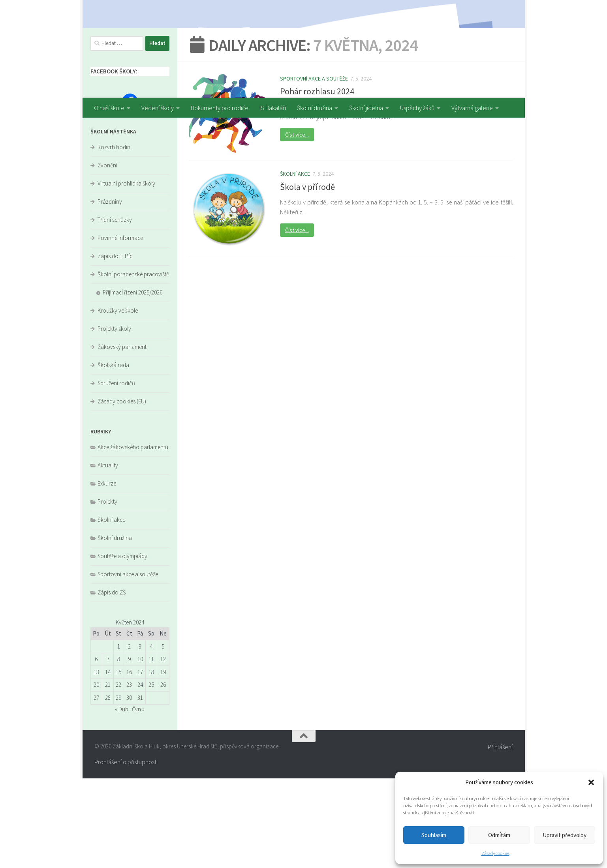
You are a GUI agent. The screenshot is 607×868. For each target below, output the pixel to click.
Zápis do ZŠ (112, 682)
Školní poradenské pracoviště (133, 364)
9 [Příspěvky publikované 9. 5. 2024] (129, 749)
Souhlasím (434, 835)
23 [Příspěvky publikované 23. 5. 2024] (129, 774)
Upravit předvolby (565, 835)
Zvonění (107, 255)
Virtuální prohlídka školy (126, 273)
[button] (591, 782)
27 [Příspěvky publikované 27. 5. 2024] (96, 787)
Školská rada (113, 455)
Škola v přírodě (307, 276)
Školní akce (295, 263)
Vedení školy (158, 108)
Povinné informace (120, 327)
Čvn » (138, 799)
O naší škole (109, 108)
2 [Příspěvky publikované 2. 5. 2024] (129, 736)
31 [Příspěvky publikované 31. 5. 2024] (140, 787)
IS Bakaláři (273, 108)
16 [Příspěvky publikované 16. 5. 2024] (129, 762)
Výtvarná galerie (472, 108)
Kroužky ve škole (118, 400)
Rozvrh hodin (114, 237)
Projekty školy (114, 418)
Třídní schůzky (115, 309)
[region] (304, 49)
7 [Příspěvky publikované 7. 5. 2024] (108, 749)
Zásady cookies (495, 853)
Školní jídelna (366, 108)
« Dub (122, 799)
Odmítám (499, 835)
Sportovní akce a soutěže (314, 168)
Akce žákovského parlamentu (133, 537)
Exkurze (107, 573)
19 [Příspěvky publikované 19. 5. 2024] (163, 762)
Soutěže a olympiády (122, 646)
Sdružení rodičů (116, 473)
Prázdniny (110, 291)
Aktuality (108, 555)
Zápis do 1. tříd (115, 346)
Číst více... (297, 224)
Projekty (107, 591)
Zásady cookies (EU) (122, 491)
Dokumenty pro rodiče (220, 108)
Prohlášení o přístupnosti (126, 851)
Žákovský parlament (122, 436)
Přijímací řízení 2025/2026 (132, 382)
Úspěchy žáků (417, 108)
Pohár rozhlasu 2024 (317, 181)
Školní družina (315, 108)
